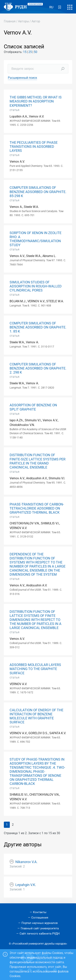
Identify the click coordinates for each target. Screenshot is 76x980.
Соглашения (40, 918)
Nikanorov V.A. (26, 862)
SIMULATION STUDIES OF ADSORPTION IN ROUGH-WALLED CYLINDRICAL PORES (36, 286)
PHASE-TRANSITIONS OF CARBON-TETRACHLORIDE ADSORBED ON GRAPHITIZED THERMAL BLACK (37, 508)
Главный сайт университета (40, 928)
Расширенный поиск (23, 78)
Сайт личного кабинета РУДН (40, 934)
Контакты (40, 912)
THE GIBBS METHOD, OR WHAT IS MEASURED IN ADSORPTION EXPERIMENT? (36, 101)
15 (25, 52)
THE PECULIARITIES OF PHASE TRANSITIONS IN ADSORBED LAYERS (34, 147)
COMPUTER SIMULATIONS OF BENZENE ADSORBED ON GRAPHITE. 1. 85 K (38, 327)
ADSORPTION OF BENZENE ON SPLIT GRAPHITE (33, 407)
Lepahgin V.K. (26, 885)
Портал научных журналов (40, 923)
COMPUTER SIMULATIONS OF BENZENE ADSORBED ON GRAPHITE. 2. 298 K (38, 368)
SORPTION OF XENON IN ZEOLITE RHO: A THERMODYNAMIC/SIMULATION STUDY (36, 239)
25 (30, 52)
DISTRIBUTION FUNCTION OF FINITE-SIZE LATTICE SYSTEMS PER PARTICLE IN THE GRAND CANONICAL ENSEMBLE (38, 461)
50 (36, 52)
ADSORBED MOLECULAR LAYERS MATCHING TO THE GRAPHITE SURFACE (35, 669)
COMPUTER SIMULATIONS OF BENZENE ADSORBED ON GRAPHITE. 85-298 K (38, 192)
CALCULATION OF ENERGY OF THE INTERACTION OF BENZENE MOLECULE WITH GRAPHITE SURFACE (36, 716)
